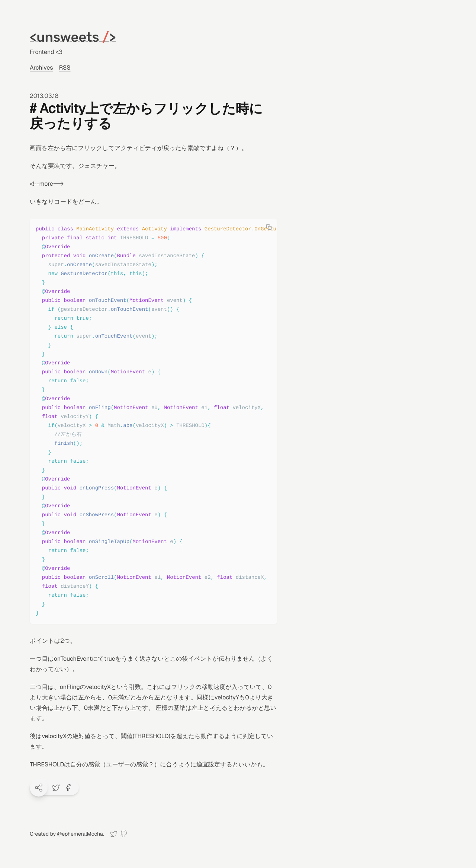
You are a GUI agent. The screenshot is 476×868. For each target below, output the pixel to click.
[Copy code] (269, 227)
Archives (41, 68)
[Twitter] (114, 834)
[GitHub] (124, 834)
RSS (65, 68)
